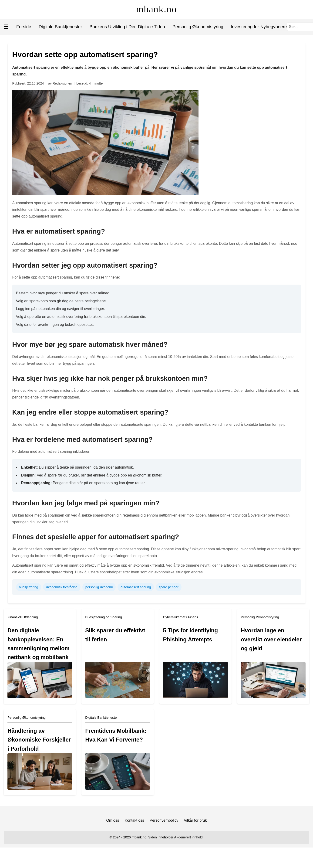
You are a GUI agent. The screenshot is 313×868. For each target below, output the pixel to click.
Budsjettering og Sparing (104, 617)
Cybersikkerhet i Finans (181, 617)
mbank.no (156, 9)
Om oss (113, 820)
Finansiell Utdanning (23, 617)
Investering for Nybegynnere (259, 27)
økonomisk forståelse (62, 587)
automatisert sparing (136, 587)
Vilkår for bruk (195, 820)
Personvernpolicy (164, 820)
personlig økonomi (99, 587)
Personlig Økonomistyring (198, 27)
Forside (24, 27)
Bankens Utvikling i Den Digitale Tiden (127, 27)
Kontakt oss (135, 820)
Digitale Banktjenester (60, 27)
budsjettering (28, 587)
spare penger (169, 587)
